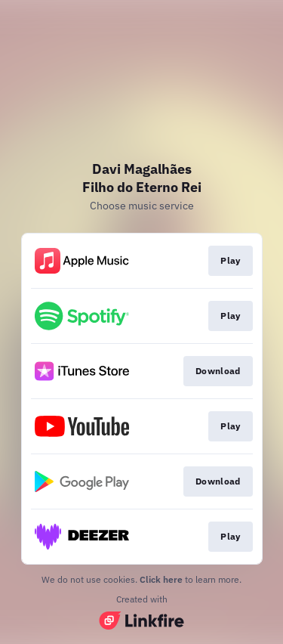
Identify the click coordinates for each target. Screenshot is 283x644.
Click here (161, 579)
